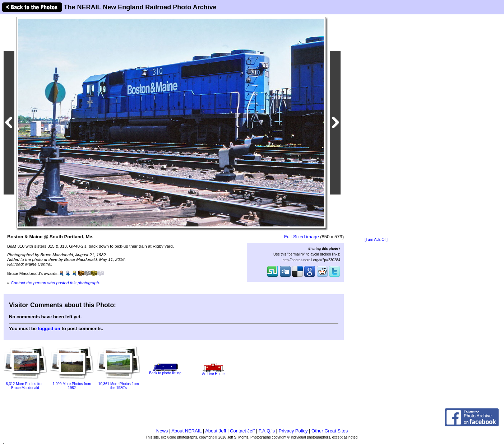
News (162, 431)
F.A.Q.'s (267, 431)
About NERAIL (186, 431)
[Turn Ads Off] (376, 240)
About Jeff (216, 431)
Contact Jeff (242, 431)
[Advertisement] (376, 126)
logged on (49, 329)
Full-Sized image (302, 237)
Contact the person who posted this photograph (55, 283)
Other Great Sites (330, 431)
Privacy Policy (293, 431)
